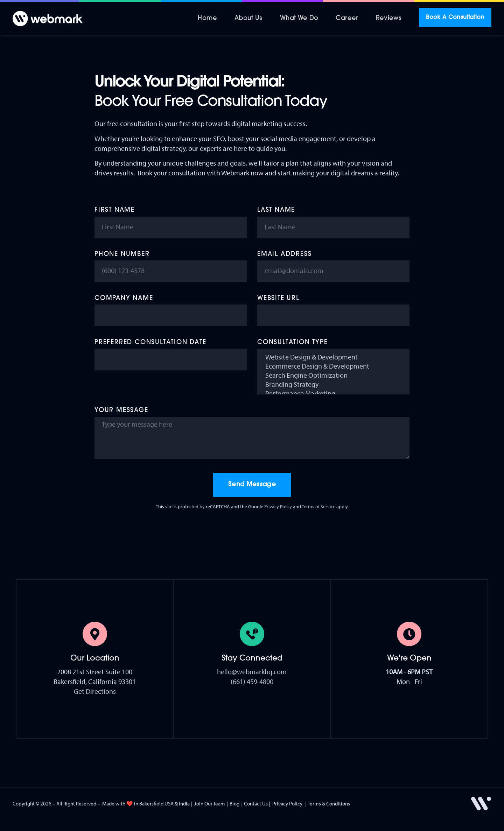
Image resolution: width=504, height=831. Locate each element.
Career (347, 18)
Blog (234, 804)
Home (207, 18)
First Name (115, 210)
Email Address (284, 254)
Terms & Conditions (329, 804)
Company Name (124, 298)
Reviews (389, 18)
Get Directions (95, 691)
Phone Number (122, 254)
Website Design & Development (333, 357)
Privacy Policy (278, 507)
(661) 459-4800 (252, 681)
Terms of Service (318, 507)
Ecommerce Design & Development (333, 366)
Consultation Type (293, 343)
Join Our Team (210, 804)
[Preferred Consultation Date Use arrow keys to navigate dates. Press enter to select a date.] (171, 359)
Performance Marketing (333, 393)
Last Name (276, 210)
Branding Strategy (333, 384)
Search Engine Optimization (333, 375)
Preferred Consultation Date (150, 343)
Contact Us (256, 804)
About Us (248, 18)
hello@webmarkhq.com (252, 672)
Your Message (121, 410)
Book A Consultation (455, 18)
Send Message (252, 485)
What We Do (299, 18)
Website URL (278, 298)
